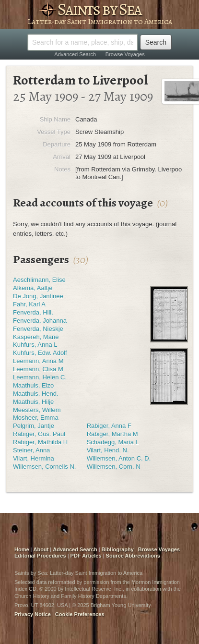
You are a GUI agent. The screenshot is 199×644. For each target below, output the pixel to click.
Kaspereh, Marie (36, 337)
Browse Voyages (125, 54)
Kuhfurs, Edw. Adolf (40, 353)
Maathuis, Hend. (36, 394)
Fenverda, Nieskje (38, 329)
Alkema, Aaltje (33, 288)
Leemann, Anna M (38, 361)
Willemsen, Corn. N (114, 467)
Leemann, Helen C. (40, 377)
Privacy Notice (33, 614)
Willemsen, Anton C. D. (119, 458)
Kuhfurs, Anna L (35, 345)
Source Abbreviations (133, 556)
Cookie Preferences (80, 614)
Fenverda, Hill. (33, 312)
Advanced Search (75, 54)
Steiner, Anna (31, 450)
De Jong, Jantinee (38, 296)
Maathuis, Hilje (33, 402)
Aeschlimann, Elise (39, 280)
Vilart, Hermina (34, 458)
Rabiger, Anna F (109, 426)
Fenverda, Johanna (40, 321)
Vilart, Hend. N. (108, 450)
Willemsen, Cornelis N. (44, 467)
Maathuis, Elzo (33, 385)
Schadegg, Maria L (113, 442)
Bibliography (118, 549)
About (41, 549)
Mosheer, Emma (36, 418)
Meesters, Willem (37, 410)
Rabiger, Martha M (112, 434)
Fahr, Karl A (29, 304)
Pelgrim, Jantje (34, 426)
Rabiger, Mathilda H (40, 442)
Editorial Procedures (40, 556)
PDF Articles (86, 556)
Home (22, 549)
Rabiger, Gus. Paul (39, 434)
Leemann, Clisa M (38, 369)
